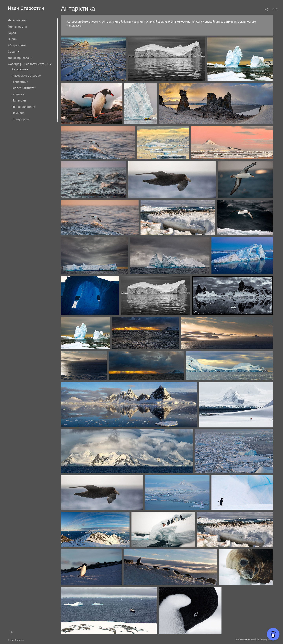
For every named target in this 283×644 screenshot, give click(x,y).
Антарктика (20, 69)
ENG (275, 9)
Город (12, 33)
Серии (12, 52)
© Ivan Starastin (16, 640)
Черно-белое (17, 20)
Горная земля (17, 27)
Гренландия (20, 82)
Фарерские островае (26, 76)
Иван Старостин (26, 8)
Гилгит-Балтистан (24, 88)
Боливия (18, 94)
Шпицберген (20, 119)
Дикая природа (18, 58)
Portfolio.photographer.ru (263, 640)
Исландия (19, 101)
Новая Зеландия (23, 107)
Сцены (13, 39)
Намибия (18, 113)
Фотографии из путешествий (28, 64)
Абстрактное (17, 45)
